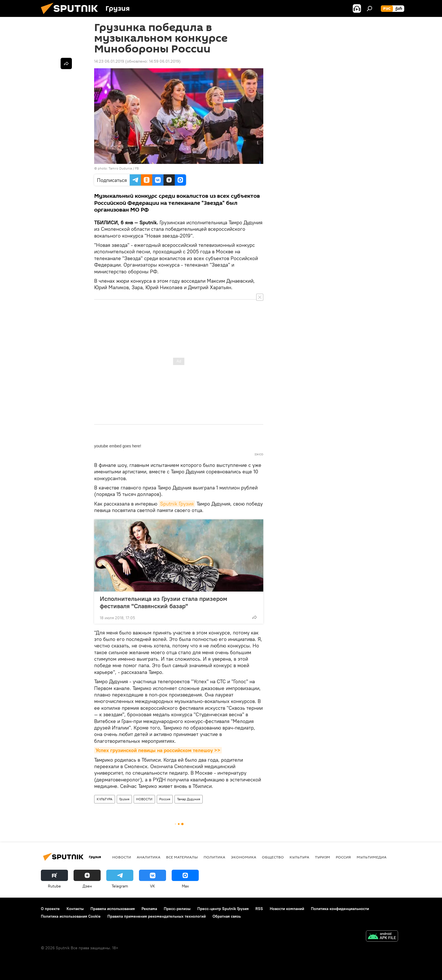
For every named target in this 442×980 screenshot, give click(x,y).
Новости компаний (287, 908)
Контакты (75, 908)
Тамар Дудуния (189, 798)
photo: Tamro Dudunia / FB (118, 168)
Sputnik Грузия (177, 503)
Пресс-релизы (177, 908)
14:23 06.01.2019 (109, 61)
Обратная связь (227, 915)
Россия (165, 798)
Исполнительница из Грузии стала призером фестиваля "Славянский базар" (163, 601)
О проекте (50, 908)
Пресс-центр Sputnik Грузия (223, 908)
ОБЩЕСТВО (273, 856)
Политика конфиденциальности (340, 908)
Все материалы (182, 856)
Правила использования (113, 908)
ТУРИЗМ (322, 856)
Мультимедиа (372, 856)
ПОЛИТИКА (214, 856)
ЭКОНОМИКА (244, 856)
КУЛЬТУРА (105, 798)
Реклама (149, 908)
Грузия (124, 798)
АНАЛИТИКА (149, 856)
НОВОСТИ (144, 798)
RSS (259, 908)
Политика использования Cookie (71, 915)
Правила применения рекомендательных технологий (157, 915)
